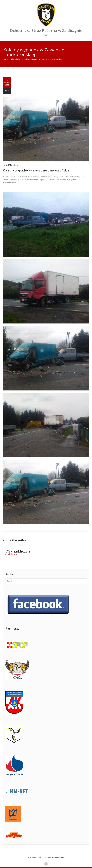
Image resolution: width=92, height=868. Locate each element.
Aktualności (16, 59)
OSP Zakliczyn (12, 165)
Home (5, 59)
